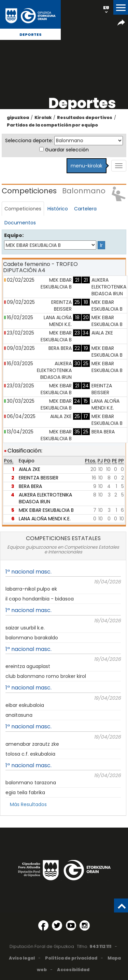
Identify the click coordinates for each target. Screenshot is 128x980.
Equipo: (14, 235)
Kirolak (43, 117)
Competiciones (23, 209)
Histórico (58, 209)
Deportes (31, 34)
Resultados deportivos (85, 117)
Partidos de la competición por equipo (52, 125)
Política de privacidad (71, 958)
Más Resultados (28, 804)
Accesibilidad (73, 970)
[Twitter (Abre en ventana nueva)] (57, 925)
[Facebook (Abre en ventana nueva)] (43, 925)
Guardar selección (67, 150)
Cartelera (85, 209)
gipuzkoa (18, 117)
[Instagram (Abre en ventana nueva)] (85, 925)
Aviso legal (22, 958)
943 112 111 (100, 946)
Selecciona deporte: (29, 140)
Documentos (20, 223)
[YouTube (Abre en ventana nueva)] (71, 925)
